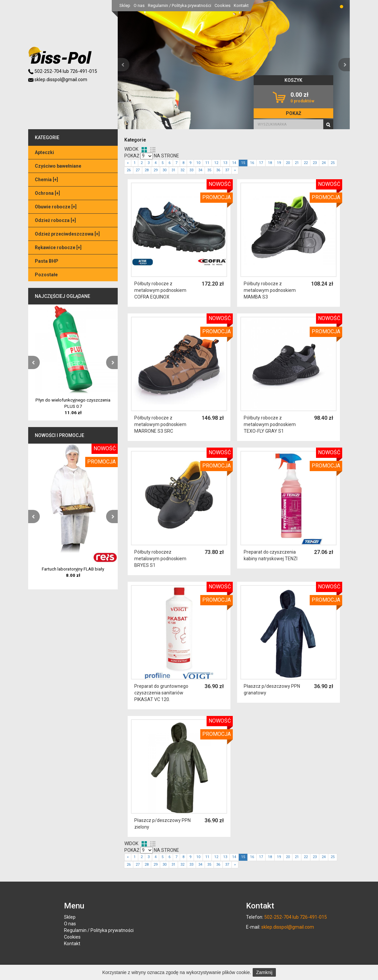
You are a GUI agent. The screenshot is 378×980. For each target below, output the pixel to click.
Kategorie (135, 140)
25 (333, 163)
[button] (124, 65)
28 (147, 170)
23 (315, 163)
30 (164, 170)
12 (216, 163)
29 (156, 170)
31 (173, 170)
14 (234, 163)
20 (288, 163)
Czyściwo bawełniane (58, 166)
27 (138, 170)
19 (279, 163)
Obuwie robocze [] (56, 207)
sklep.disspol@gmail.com (58, 80)
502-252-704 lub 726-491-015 (63, 71)
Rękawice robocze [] (58, 247)
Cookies (222, 5)
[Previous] (128, 163)
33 (191, 170)
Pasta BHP (47, 261)
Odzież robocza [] (55, 220)
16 (252, 163)
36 (218, 170)
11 (207, 163)
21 (297, 163)
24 (324, 163)
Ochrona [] (47, 193)
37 (227, 170)
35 (209, 170)
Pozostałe (46, 275)
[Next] (235, 170)
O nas (139, 5)
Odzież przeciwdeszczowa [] (67, 234)
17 (261, 163)
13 (225, 163)
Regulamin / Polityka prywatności (180, 5)
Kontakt (241, 5)
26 (129, 170)
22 (306, 163)
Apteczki (44, 152)
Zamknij (264, 972)
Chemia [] (46, 180)
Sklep (125, 5)
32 (182, 170)
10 (198, 163)
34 (200, 170)
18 (270, 163)
